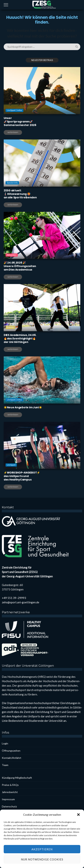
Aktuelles (12, 270)
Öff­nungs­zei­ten (11, 751)
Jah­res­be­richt (10, 792)
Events (10, 342)
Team (5, 765)
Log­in (5, 743)
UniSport (11, 480)
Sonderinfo (12, 198)
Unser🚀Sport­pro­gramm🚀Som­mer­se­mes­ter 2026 (20, 122)
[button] (78, 827)
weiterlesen (13, 132)
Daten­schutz (9, 806)
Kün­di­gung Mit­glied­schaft (17, 778)
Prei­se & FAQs (10, 785)
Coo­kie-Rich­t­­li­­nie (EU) (14, 814)
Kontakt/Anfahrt (12, 758)
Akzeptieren (42, 862)
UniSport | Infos (14, 110)
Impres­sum (8, 799)
